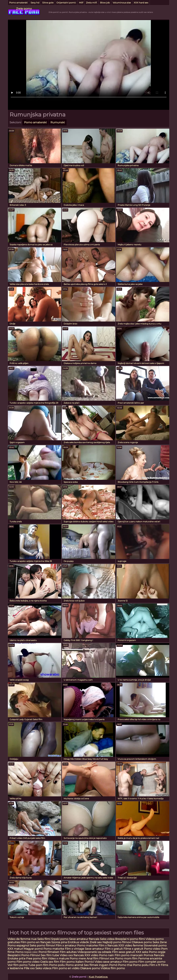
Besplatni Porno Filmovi (24, 955)
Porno (19, 952)
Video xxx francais (72, 955)
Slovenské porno (155, 945)
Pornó (113, 965)
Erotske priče (17, 959)
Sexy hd (35, 3)
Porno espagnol (18, 945)
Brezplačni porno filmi (130, 939)
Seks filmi (44, 939)
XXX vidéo (91, 955)
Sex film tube (50, 955)
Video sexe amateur (108, 962)
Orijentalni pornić (66, 3)
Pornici (89, 962)
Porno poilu (57, 965)
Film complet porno (152, 962)
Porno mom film (126, 959)
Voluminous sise (122, 3)
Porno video (152, 949)
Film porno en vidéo (66, 968)
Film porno (130, 962)
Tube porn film (38, 965)
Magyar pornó (33, 949)
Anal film (93, 959)
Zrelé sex (96, 942)
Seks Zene (160, 942)
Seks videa (107, 939)
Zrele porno (24, 9)
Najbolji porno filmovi (117, 942)
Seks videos (43, 968)
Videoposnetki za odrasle (94, 952)
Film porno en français (36, 942)
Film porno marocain (129, 955)
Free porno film (37, 959)
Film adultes (68, 952)
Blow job (105, 3)
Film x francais (108, 945)
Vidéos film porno (113, 968)
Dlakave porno (142, 942)
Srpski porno (60, 939)
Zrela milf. (92, 3)
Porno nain (106, 955)
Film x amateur (66, 945)
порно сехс (31, 952)
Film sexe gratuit (124, 952)
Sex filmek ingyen (96, 965)
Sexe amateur (94, 949)
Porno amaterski (18, 3)
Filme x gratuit (133, 949)
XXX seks (142, 952)
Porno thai (125, 965)
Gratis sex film (50, 962)
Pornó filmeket (49, 952)
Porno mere (78, 959)
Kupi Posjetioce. (98, 977)
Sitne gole (48, 3)
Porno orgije (157, 952)
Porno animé (74, 965)
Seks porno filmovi (42, 945)
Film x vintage (74, 949)
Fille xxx (30, 968)
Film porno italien (72, 962)
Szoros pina (59, 942)
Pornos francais (154, 955)
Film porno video (28, 962)
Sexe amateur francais (84, 939)
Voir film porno (18, 965)
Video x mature (58, 959)
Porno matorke (88, 945)
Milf (81, 3)
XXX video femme (131, 945)
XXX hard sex (141, 3)
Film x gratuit (114, 949)
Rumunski (58, 122)
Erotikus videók (78, 942)
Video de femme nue (22, 939)
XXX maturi (16, 949)
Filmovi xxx (107, 959)
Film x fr (155, 965)
